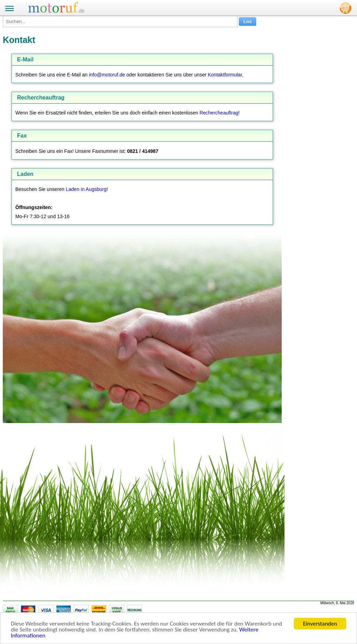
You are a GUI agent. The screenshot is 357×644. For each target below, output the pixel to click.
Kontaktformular (225, 75)
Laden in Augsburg (86, 189)
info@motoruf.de (107, 75)
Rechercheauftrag (219, 113)
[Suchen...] (120, 21)
